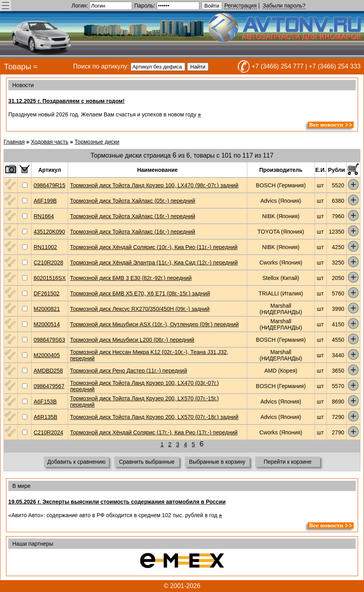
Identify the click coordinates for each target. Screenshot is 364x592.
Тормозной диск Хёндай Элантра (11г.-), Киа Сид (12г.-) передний (154, 263)
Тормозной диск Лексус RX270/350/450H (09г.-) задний (140, 309)
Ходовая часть (50, 142)
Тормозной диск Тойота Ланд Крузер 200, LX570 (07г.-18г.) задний (154, 417)
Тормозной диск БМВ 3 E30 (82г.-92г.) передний (131, 278)
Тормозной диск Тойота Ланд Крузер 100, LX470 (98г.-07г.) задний (154, 185)
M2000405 (47, 355)
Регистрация (241, 6)
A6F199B (45, 201)
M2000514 (47, 324)
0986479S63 (49, 340)
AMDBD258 (48, 371)
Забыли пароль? (284, 6)
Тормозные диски (97, 142)
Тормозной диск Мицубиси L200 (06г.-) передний (132, 340)
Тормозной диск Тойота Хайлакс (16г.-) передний (133, 216)
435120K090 (49, 232)
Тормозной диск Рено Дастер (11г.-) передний (129, 371)
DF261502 (46, 293)
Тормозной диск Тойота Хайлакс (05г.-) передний (133, 201)
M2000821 (47, 309)
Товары (18, 67)
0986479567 (49, 386)
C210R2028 (48, 263)
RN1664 (44, 216)
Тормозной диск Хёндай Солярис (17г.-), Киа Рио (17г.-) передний (154, 432)
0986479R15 (49, 185)
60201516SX (50, 278)
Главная (14, 142)
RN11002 (45, 247)
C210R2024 (48, 432)
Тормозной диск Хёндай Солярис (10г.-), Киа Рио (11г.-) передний (154, 247)
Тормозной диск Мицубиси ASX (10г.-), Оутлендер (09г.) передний (154, 324)
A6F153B (45, 402)
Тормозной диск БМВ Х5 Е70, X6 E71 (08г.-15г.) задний (140, 293)
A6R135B (45, 417)
